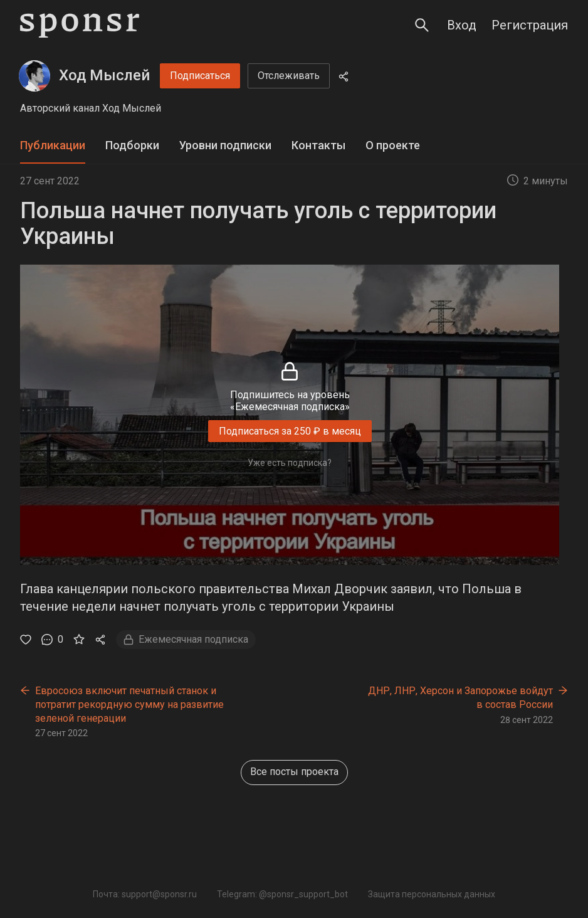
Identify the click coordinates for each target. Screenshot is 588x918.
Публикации (53, 145)
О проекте (393, 145)
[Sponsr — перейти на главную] (80, 25)
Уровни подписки (225, 145)
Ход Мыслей (104, 75)
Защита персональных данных (432, 894)
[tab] (53, 146)
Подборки (132, 145)
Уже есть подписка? (290, 463)
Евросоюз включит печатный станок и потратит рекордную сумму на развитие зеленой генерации (129, 704)
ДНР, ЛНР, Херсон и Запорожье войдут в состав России (460, 698)
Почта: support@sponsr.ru (145, 894)
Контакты (318, 145)
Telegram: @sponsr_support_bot (282, 894)
